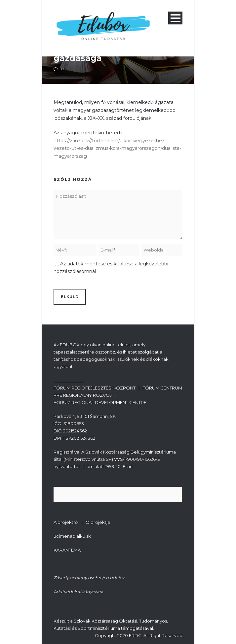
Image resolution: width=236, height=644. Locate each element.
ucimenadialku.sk (72, 536)
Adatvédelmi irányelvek (79, 592)
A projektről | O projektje (82, 522)
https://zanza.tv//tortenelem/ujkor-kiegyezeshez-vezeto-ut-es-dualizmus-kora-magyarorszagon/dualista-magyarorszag (117, 149)
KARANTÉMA (67, 550)
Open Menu (175, 18)
